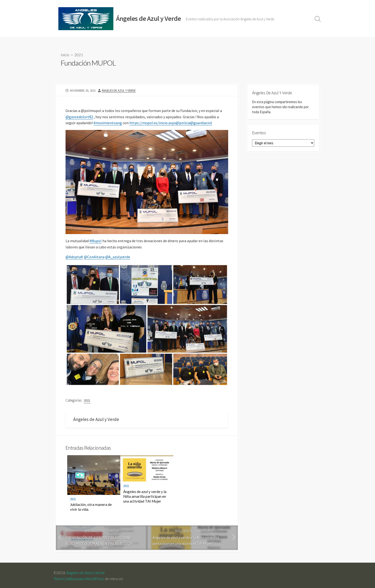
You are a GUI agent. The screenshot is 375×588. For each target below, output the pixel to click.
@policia (183, 123)
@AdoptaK (74, 257)
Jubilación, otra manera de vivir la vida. (91, 507)
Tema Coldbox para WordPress (79, 579)
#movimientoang (108, 123)
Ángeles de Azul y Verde (119, 90)
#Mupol (96, 241)
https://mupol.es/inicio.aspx (153, 123)
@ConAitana (94, 257)
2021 (79, 55)
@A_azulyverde (118, 257)
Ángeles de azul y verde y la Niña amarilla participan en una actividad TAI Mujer (145, 496)
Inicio (65, 55)
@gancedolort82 (79, 117)
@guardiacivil (201, 123)
